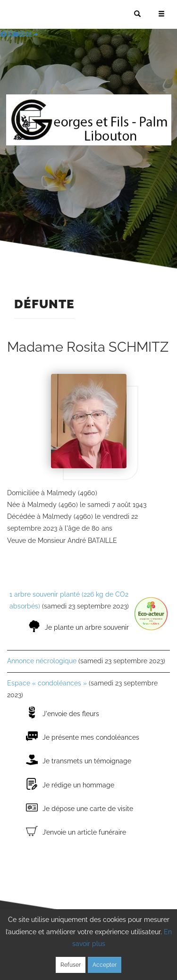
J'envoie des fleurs (71, 714)
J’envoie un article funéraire (84, 832)
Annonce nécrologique (42, 661)
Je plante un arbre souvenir (87, 627)
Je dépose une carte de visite (88, 809)
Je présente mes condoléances (91, 737)
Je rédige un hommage (78, 785)
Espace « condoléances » (47, 683)
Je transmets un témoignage (87, 761)
